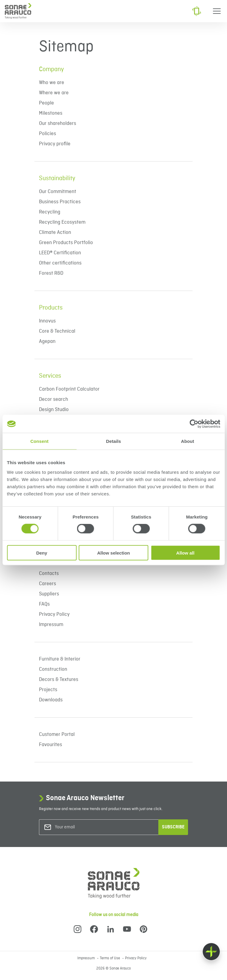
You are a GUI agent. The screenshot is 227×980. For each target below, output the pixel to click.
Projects (48, 690)
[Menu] (217, 11)
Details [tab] (114, 441)
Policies (48, 134)
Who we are (52, 83)
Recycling (50, 212)
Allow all (185, 553)
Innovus (47, 321)
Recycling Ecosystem (62, 222)
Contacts (49, 574)
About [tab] (188, 441)
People (46, 103)
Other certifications (60, 263)
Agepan (47, 342)
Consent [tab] (39, 441)
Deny (42, 553)
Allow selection (113, 553)
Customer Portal (57, 735)
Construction (53, 669)
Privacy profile (55, 144)
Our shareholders (58, 124)
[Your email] (79, 827)
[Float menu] (211, 952)
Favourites (51, 745)
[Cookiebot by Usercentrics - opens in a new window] (194, 424)
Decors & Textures (59, 680)
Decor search (54, 399)
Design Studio (54, 410)
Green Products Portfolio (67, 243)
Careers (48, 584)
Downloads (51, 700)
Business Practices (60, 202)
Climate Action (55, 233)
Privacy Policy (54, 614)
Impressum (51, 625)
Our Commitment (58, 192)
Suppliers (49, 594)
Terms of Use (110, 958)
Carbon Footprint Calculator (69, 389)
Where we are (54, 93)
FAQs (44, 604)
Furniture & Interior (60, 659)
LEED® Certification (60, 253)
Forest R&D (51, 273)
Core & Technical (57, 331)
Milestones (51, 113)
